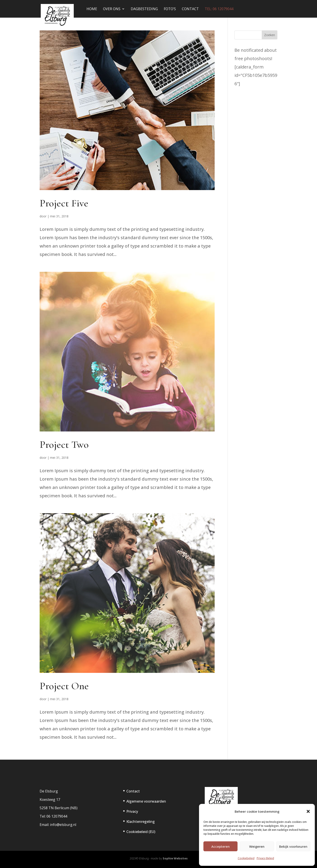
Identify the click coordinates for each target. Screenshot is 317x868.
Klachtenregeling (141, 822)
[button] (308, 811)
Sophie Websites (175, 858)
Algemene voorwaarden (146, 801)
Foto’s (170, 9)
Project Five (64, 203)
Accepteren (220, 846)
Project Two (64, 444)
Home (92, 9)
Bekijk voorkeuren (293, 846)
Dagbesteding (144, 9)
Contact (190, 9)
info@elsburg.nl (63, 825)
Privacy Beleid (265, 858)
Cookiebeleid (246, 858)
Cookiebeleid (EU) (141, 832)
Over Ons (112, 9)
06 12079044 (57, 816)
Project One (64, 686)
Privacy (132, 811)
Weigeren (257, 846)
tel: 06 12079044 (219, 9)
